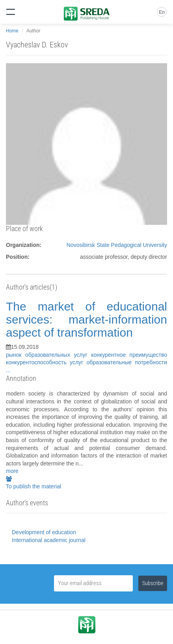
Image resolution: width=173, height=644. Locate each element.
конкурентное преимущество (129, 355)
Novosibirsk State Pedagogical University (117, 245)
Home (12, 31)
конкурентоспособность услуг (46, 362)
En (162, 12)
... (8, 370)
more (12, 471)
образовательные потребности (127, 362)
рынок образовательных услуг (48, 355)
